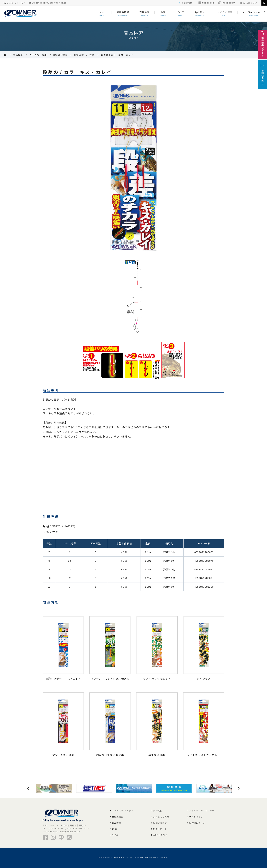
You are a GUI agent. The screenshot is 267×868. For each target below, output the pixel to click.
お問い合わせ (160, 823)
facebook (206, 3)
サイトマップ (196, 817)
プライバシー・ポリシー (202, 810)
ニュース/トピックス (123, 810)
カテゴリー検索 (38, 55)
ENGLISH (189, 3)
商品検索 (18, 55)
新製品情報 (118, 817)
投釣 (92, 55)
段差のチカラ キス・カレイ (117, 55)
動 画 (114, 829)
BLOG (115, 835)
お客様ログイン (197, 823)
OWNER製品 (60, 55)
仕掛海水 (79, 55)
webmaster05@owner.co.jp (48, 3)
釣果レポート (160, 829)
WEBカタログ (248, 3)
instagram (227, 3)
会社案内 (158, 810)
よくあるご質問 (161, 817)
